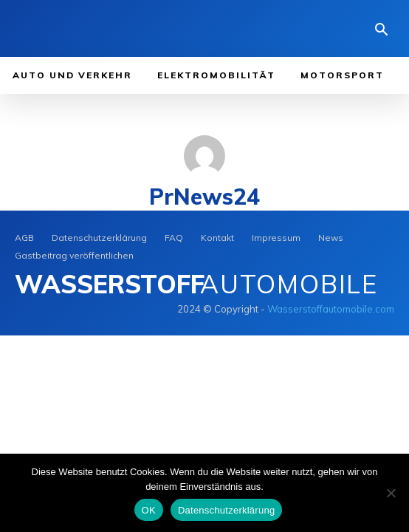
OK (149, 510)
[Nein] (391, 493)
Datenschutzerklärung (226, 510)
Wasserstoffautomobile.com (331, 309)
